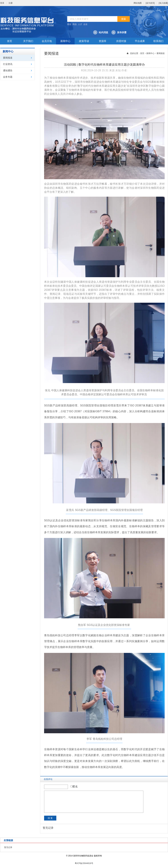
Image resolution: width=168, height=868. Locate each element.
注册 (11, 3)
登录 (2, 3)
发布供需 (122, 32)
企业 (85, 24)
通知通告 (8, 71)
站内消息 (103, 32)
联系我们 (158, 41)
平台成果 (140, 41)
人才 (80, 24)
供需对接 (121, 41)
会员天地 (47, 41)
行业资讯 (8, 64)
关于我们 (28, 41)
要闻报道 (8, 58)
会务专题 (8, 77)
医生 (69, 24)
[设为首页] (150, 3)
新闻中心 (65, 41)
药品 (75, 24)
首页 (10, 41)
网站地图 (138, 3)
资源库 (103, 41)
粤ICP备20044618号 (84, 863)
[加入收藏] (163, 3)
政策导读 (84, 41)
